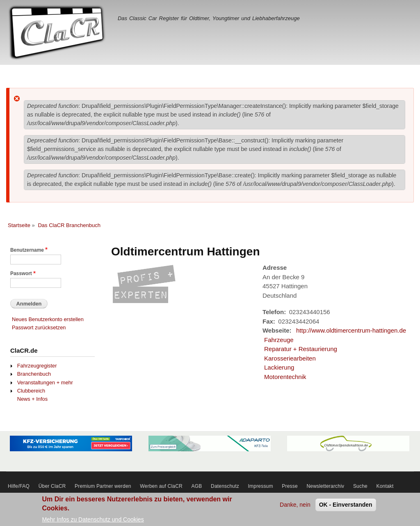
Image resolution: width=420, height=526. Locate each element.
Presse (290, 486)
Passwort (21, 273)
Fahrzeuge (279, 340)
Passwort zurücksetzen (39, 327)
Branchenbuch (34, 374)
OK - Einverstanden (346, 507)
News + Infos (32, 399)
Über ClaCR (52, 486)
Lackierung (279, 367)
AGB (197, 486)
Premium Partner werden (103, 486)
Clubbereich (31, 391)
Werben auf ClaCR (161, 486)
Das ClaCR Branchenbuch (69, 225)
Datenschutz (225, 486)
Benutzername (27, 250)
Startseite (19, 225)
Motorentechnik (285, 377)
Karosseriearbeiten (290, 358)
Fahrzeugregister (37, 366)
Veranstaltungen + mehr (45, 382)
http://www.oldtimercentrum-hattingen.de (351, 330)
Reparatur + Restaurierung (301, 349)
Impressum (261, 486)
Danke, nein (295, 507)
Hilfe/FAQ (19, 486)
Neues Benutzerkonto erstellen (48, 319)
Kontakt (385, 486)
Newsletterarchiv (325, 486)
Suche (360, 486)
